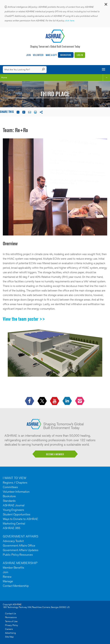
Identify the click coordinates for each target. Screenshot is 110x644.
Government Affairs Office (19, 546)
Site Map (9, 637)
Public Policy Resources (18, 555)
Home (4, 77)
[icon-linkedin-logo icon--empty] (68, 401)
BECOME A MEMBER (55, 454)
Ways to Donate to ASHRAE (20, 519)
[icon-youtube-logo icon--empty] (55, 401)
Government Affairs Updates (21, 550)
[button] (106, 5)
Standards (9, 501)
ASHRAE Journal (14, 505)
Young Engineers (13, 510)
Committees (10, 487)
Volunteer (38, 55)
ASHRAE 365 (12, 528)
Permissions (11, 617)
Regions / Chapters (15, 483)
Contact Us (11, 613)
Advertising (10, 633)
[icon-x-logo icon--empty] (42, 401)
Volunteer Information (16, 492)
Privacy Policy (12, 625)
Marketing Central (14, 523)
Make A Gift (51, 55)
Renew (7, 577)
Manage (8, 581)
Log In (80, 55)
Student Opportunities (17, 514)
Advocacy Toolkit (13, 541)
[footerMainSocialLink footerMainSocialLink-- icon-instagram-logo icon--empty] (80, 401)
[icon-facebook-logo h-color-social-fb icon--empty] (30, 401)
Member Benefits (13, 568)
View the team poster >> (24, 319)
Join (28, 55)
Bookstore (66, 55)
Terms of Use (11, 621)
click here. (70, 21)
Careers (9, 629)
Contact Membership (16, 586)
